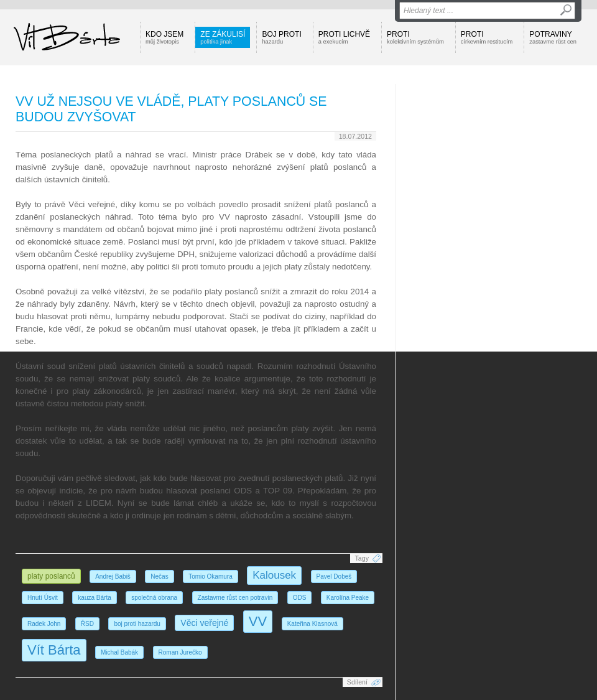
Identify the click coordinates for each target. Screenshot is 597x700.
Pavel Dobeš (334, 576)
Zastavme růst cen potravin (235, 598)
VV (258, 621)
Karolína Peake (348, 598)
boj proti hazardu (137, 624)
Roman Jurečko (180, 652)
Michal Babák (119, 652)
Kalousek (274, 575)
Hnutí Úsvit (43, 598)
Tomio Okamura (211, 576)
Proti (415, 37)
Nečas (159, 576)
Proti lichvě (344, 37)
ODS (300, 598)
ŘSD (87, 624)
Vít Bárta (54, 650)
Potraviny (553, 37)
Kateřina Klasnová (312, 624)
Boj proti (281, 37)
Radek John (44, 624)
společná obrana (154, 598)
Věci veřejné (204, 623)
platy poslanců (51, 576)
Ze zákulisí (223, 37)
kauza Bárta (94, 598)
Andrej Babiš (113, 576)
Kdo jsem (164, 37)
